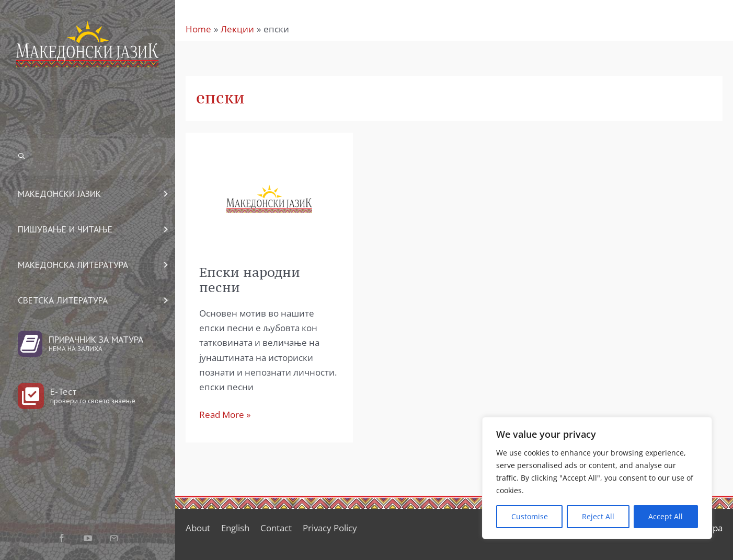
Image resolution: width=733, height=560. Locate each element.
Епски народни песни (250, 280)
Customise (530, 516)
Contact (276, 528)
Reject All (598, 516)
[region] (597, 478)
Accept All (666, 516)
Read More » (225, 414)
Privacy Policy (330, 528)
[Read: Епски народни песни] (270, 198)
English (235, 528)
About (198, 528)
